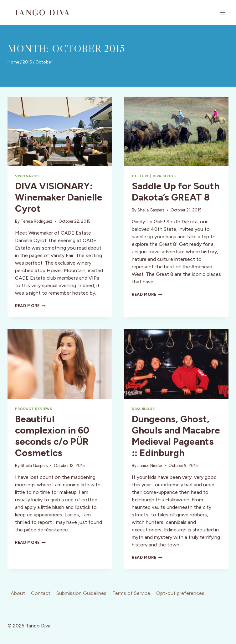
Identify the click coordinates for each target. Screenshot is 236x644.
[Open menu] (223, 12)
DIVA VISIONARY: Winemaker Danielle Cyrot (59, 197)
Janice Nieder (150, 466)
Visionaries (27, 176)
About (18, 593)
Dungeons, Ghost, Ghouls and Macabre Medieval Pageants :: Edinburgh (176, 436)
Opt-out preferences (180, 593)
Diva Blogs (164, 176)
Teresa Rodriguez (36, 221)
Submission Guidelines (81, 593)
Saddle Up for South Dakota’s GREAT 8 (176, 192)
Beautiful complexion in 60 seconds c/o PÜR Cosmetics (52, 436)
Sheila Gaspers (151, 210)
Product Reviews (33, 409)
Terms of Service (131, 593)
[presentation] (60, 131)
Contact (41, 593)
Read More (30, 306)
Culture (141, 176)
